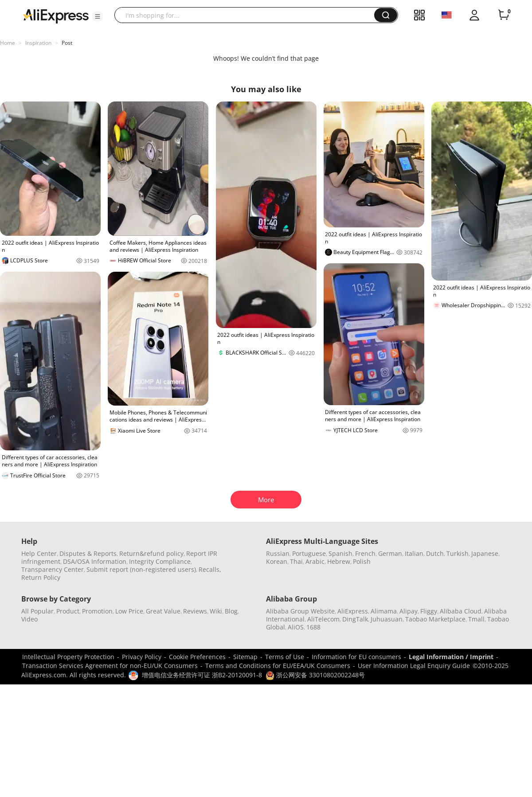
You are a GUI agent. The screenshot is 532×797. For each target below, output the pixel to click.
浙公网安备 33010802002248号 (315, 675)
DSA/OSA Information (95, 561)
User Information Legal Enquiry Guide (414, 666)
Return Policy (41, 577)
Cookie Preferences (197, 657)
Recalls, (210, 569)
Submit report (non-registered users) (141, 569)
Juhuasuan (387, 619)
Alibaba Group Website (300, 611)
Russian (278, 553)
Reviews (195, 611)
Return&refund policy (151, 553)
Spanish (340, 553)
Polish (362, 561)
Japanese (485, 553)
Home (8, 43)
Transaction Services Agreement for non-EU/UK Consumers (110, 666)
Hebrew (339, 561)
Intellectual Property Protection (68, 657)
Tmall (476, 619)
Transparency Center (53, 569)
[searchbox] (248, 15)
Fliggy (429, 611)
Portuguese (309, 553)
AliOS (296, 627)
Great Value (163, 611)
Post (67, 43)
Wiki (216, 611)
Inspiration (38, 43)
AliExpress (353, 611)
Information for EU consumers (356, 657)
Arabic (315, 561)
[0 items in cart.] (504, 15)
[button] (98, 16)
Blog (231, 611)
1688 (313, 627)
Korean (277, 561)
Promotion (97, 611)
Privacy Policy (142, 657)
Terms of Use (285, 657)
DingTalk (355, 619)
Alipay (409, 611)
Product (68, 611)
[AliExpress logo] (56, 16)
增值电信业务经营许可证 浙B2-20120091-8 (202, 675)
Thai (296, 561)
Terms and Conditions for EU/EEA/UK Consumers (278, 666)
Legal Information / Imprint (451, 657)
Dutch (435, 553)
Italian (414, 553)
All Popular (37, 611)
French (365, 553)
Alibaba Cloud (461, 611)
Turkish (458, 553)
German (390, 553)
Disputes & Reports (88, 553)
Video (29, 619)
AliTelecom (323, 619)
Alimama (384, 611)
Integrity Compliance (160, 561)
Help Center (39, 553)
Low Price (129, 611)
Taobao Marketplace (435, 619)
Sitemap (245, 657)
